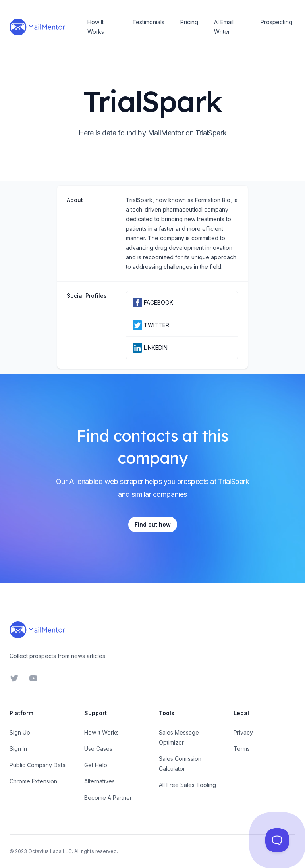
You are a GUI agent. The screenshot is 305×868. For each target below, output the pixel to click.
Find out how (153, 524)
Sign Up (20, 732)
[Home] (37, 27)
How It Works (96, 27)
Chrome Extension (33, 781)
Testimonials (148, 22)
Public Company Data (38, 765)
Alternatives (99, 781)
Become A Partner (108, 798)
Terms (242, 749)
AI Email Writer (224, 27)
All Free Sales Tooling (187, 785)
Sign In (18, 749)
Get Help (96, 765)
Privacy (243, 732)
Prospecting (276, 22)
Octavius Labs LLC (50, 851)
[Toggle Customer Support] (277, 840)
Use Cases (98, 749)
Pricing (189, 22)
